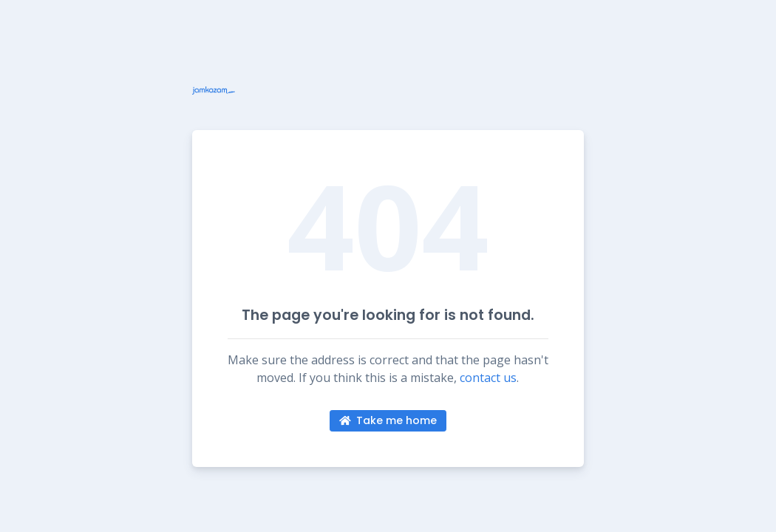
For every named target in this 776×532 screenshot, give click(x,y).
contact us (488, 378)
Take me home (388, 420)
